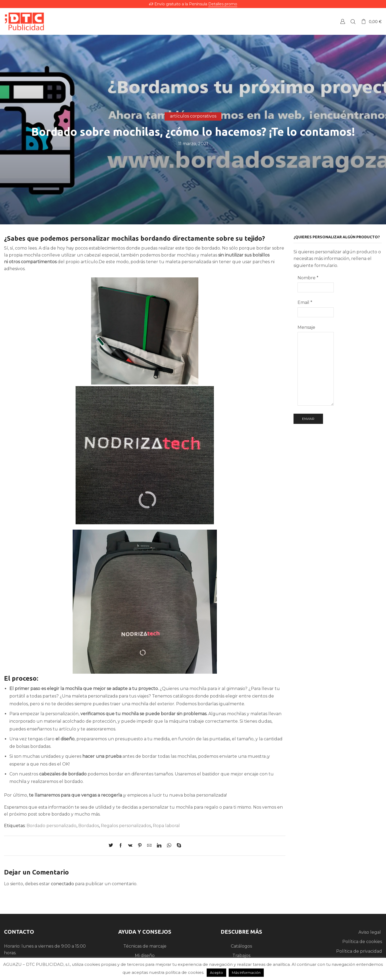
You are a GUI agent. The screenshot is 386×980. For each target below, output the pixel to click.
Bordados (89, 826)
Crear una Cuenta (343, 21)
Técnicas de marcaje (145, 946)
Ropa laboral (166, 826)
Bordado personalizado (51, 826)
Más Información (246, 973)
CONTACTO (19, 932)
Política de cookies (362, 942)
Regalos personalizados (126, 826)
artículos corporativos (193, 116)
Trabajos (241, 956)
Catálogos (241, 946)
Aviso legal (370, 932)
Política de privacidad (359, 951)
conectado (62, 884)
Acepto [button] (216, 973)
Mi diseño (145, 956)
